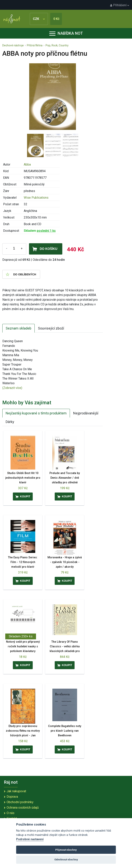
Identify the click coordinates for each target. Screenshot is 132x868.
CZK (39, 19)
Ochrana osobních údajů (23, 808)
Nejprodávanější (86, 413)
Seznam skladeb (18, 328)
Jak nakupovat (16, 791)
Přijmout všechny (66, 850)
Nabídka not (66, 33)
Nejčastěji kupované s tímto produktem (36, 413)
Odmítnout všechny (66, 860)
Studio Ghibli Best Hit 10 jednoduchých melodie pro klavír (23, 478)
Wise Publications (36, 198)
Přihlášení (120, 5)
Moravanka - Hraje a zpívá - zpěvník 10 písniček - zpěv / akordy (65, 562)
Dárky (10, 422)
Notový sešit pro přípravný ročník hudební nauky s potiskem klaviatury (23, 646)
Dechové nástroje (13, 45)
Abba (27, 164)
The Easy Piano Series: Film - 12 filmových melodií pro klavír (23, 562)
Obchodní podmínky (20, 802)
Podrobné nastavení (30, 839)
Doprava (12, 797)
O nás (11, 813)
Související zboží (51, 328)
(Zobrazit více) (12, 388)
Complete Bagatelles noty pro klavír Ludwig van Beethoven (65, 731)
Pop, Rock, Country (57, 45)
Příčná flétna (35, 45)
